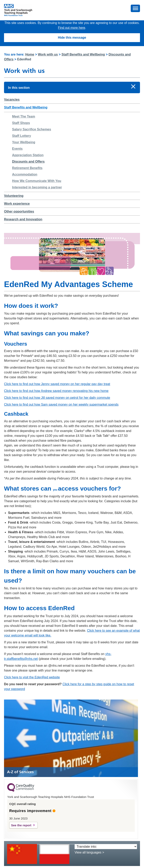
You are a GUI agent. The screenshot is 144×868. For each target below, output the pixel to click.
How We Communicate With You (37, 181)
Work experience (17, 204)
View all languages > (89, 852)
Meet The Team (24, 116)
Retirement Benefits (27, 168)
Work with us (48, 54)
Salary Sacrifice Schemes (32, 129)
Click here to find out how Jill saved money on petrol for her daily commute (57, 398)
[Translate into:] (106, 847)
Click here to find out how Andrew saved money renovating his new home (56, 391)
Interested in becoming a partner (37, 187)
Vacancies (12, 100)
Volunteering (14, 196)
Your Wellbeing (24, 142)
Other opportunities (19, 211)
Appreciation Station (28, 155)
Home (30, 54)
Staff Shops (21, 123)
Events (17, 149)
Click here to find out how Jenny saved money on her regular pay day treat (57, 384)
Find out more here (71, 28)
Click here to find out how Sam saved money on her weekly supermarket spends (61, 405)
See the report (21, 825)
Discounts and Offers (28, 162)
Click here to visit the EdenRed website (32, 677)
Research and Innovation (23, 219)
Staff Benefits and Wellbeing (83, 54)
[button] (135, 8)
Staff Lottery (22, 136)
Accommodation (25, 174)
